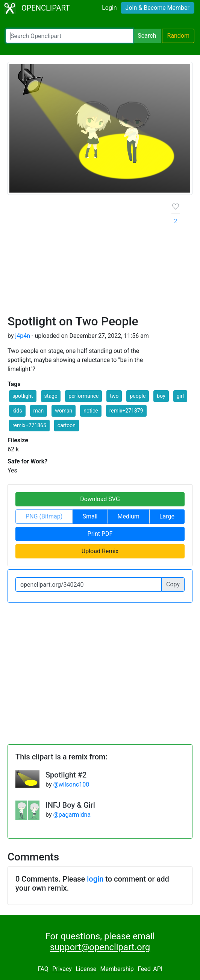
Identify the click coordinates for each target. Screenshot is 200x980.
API (158, 969)
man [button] (39, 411)
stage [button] (51, 396)
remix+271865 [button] (29, 425)
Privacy (62, 969)
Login (109, 8)
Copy (173, 584)
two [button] (114, 396)
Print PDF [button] (100, 534)
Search (147, 36)
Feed (144, 969)
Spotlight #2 (66, 775)
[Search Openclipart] (69, 36)
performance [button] (83, 396)
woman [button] (64, 411)
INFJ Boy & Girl (70, 805)
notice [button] (91, 411)
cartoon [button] (67, 425)
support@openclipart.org (100, 947)
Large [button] (167, 516)
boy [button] (161, 396)
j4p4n (23, 336)
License (86, 969)
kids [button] (17, 411)
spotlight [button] (23, 396)
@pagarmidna (72, 815)
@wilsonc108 (71, 784)
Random (178, 36)
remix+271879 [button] (126, 411)
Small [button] (90, 516)
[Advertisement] (84, 258)
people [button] (138, 396)
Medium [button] (129, 516)
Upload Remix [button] (100, 551)
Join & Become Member (158, 8)
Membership (117, 969)
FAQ (43, 969)
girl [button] (180, 396)
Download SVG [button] (100, 499)
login (95, 879)
